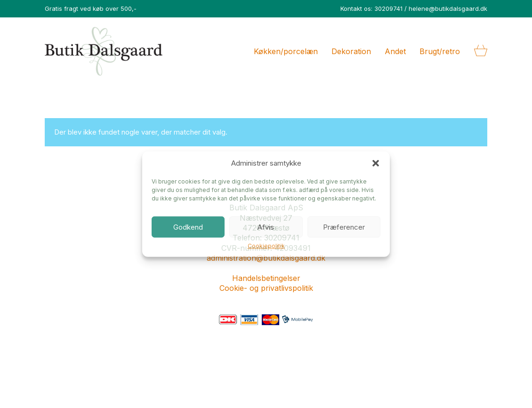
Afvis (266, 227)
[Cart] (481, 51)
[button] (376, 163)
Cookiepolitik (266, 246)
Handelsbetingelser (266, 278)
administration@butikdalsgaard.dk (266, 258)
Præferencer (344, 227)
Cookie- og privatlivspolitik (266, 288)
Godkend (188, 227)
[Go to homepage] (104, 51)
